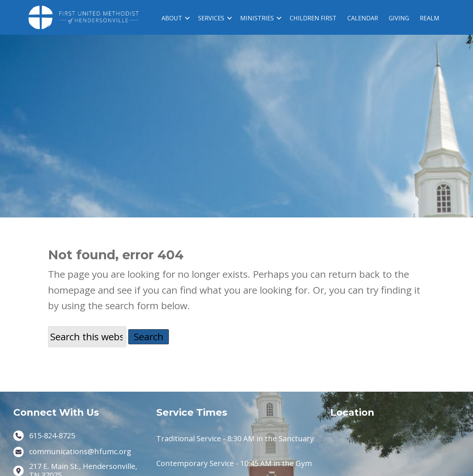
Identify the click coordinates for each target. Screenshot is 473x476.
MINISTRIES (257, 18)
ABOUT (172, 18)
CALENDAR (363, 18)
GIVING (399, 18)
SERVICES (211, 18)
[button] (187, 18)
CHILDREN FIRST (313, 18)
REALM (430, 18)
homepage (72, 297)
